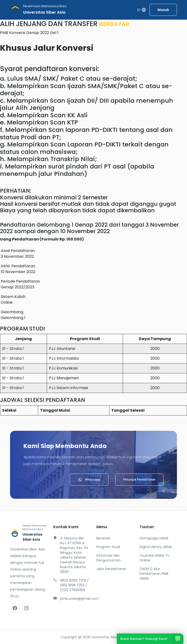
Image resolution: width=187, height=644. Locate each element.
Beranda (103, 538)
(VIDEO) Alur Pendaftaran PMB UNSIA (154, 574)
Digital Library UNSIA (156, 547)
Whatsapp (89, 480)
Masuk (163, 10)
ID (142, 10)
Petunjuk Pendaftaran (139, 479)
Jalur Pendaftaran (111, 569)
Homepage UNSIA (154, 538)
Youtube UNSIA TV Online (154, 558)
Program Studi (108, 547)
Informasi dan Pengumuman (108, 558)
